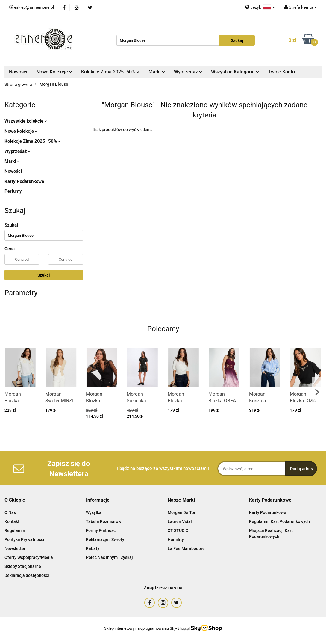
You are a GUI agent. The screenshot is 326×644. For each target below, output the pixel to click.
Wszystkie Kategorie (235, 72)
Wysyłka (94, 512)
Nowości (18, 72)
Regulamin (15, 530)
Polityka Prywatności (24, 539)
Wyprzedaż (188, 72)
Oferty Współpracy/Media (29, 557)
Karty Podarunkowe (24, 181)
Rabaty (93, 548)
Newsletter (15, 548)
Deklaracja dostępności (27, 575)
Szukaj (44, 275)
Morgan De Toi (181, 512)
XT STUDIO (178, 530)
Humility (176, 539)
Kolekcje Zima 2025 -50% (110, 72)
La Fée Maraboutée (186, 548)
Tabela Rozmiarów (104, 521)
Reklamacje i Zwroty (105, 539)
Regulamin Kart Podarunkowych (279, 521)
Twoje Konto (281, 72)
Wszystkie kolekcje (26, 121)
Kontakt (12, 521)
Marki (157, 72)
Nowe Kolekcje (54, 72)
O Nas (10, 512)
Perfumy (13, 191)
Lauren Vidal (180, 521)
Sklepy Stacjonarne (23, 566)
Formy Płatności (101, 530)
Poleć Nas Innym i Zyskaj (109, 557)
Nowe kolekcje (21, 131)
